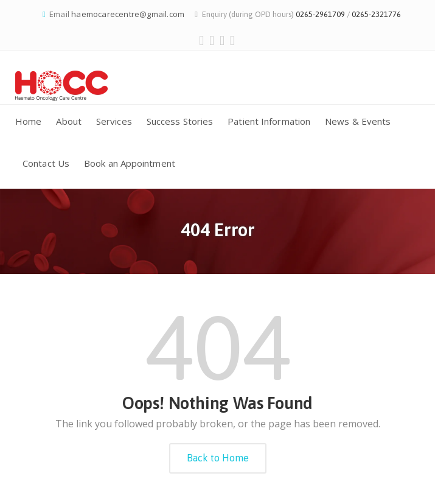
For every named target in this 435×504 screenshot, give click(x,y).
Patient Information (269, 121)
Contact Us (46, 163)
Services (114, 121)
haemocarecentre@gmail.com (128, 14)
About (69, 121)
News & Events (358, 121)
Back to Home (218, 458)
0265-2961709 (320, 14)
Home (28, 121)
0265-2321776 (376, 14)
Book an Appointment (130, 163)
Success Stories (180, 121)
